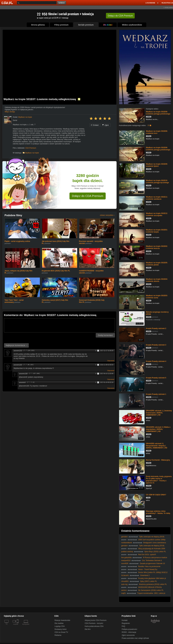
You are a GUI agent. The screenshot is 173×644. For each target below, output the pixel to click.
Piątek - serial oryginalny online (17, 241)
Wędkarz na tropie (32, 153)
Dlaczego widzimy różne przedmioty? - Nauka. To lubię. (158, 512)
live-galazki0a (126, 558)
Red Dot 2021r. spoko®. (147, 555)
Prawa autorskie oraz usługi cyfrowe (135, 638)
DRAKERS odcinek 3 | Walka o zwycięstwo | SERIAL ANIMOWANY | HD (158, 429)
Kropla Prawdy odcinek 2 (156, 328)
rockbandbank (127, 543)
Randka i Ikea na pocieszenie (149, 566)
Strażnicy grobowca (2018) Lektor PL (153, 584)
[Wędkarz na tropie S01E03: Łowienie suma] (132, 302)
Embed (95, 125)
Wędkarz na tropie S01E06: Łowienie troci (157, 132)
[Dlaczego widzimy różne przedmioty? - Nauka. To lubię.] (132, 517)
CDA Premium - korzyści (94, 623)
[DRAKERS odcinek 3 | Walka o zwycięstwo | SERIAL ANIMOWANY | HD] (132, 433)
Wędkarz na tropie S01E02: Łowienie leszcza (157, 247)
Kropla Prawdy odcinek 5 (156, 378)
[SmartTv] (18, 626)
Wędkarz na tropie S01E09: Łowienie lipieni (157, 165)
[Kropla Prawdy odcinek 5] (132, 384)
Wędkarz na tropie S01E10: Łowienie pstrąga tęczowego (157, 182)
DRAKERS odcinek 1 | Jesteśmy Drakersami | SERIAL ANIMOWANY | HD (159, 413)
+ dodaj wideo (168, 7)
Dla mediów (59, 623)
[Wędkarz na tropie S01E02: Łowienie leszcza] (132, 252)
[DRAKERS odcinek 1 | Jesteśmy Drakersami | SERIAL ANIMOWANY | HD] (132, 417)
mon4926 (125, 563)
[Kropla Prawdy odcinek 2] (132, 335)
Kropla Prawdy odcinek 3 (156, 345)
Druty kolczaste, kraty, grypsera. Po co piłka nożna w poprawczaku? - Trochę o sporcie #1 (159, 480)
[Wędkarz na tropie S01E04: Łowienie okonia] (132, 285)
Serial (15, 120)
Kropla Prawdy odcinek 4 (156, 361)
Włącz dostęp (10, 112)
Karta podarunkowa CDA (94, 626)
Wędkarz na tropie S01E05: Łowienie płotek (157, 264)
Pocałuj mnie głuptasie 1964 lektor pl (152, 578)
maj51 (124, 593)
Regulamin (126, 623)
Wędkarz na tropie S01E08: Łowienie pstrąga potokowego (158, 113)
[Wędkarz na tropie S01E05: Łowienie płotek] (132, 269)
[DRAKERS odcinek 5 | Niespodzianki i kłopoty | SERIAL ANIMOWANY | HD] (132, 450)
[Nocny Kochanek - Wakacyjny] (132, 466)
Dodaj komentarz (105, 335)
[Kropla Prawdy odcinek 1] (132, 400)
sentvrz (124, 590)
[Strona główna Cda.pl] (8, 3)
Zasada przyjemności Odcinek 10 (152, 563)
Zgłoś (106, 125)
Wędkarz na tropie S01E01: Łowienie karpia (157, 231)
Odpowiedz (111, 361)
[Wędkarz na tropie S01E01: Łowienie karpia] (132, 236)
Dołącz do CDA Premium (88, 196)
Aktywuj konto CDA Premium (96, 620)
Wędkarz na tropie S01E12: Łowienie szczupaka (157, 214)
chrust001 (125, 581)
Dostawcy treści (61, 629)
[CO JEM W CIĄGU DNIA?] (132, 501)
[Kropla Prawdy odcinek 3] (132, 351)
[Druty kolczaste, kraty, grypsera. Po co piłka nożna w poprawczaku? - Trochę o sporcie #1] (132, 483)
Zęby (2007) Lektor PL (149, 581)
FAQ (123, 626)
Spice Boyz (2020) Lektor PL (155, 552)
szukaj (62, 3)
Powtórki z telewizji (153, 320)
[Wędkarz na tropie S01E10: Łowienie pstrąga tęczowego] (132, 187)
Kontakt (125, 620)
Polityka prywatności (129, 629)
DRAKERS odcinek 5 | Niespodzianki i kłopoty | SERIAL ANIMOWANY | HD (157, 446)
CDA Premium (31, 148)
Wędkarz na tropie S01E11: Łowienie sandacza (157, 198)
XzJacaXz (125, 575)
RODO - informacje (129, 632)
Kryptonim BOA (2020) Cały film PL (56, 271)
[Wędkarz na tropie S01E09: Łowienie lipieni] (132, 170)
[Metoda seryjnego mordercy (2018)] (132, 318)
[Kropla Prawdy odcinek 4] (132, 368)
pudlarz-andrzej (127, 552)
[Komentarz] (59, 325)
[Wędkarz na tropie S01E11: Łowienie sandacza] (132, 203)
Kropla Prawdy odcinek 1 (156, 394)
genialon (124, 537)
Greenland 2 (145, 575)
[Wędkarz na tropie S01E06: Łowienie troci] (132, 137)
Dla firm (88, 629)
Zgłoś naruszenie (128, 635)
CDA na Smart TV (61, 632)
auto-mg (124, 584)
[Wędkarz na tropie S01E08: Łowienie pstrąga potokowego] (132, 115)
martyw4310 (126, 561)
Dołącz (120, 16)
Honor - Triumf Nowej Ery (148, 569)
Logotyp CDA (60, 626)
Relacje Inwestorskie (62, 620)
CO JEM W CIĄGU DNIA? (156, 495)
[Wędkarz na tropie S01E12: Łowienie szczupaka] (132, 220)
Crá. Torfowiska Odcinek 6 (152, 561)
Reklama (58, 635)
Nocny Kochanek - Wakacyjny (158, 460)
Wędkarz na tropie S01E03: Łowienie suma (157, 297)
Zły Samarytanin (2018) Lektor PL (151, 590)
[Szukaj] (37, 3)
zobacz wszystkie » (107, 215)
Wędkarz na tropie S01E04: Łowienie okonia (157, 280)
